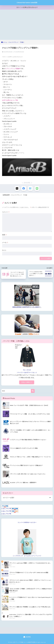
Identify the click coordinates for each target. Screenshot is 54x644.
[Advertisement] (27, 24)
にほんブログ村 (6, 508)
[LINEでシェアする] (37, 188)
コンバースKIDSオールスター (27, 522)
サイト (4, 250)
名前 (4, 235)
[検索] (33, 391)
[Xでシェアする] (17, 188)
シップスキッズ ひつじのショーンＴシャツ (27, 556)
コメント (6, 212)
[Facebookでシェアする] (24, 188)
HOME (27, 637)
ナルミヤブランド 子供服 (19, 195)
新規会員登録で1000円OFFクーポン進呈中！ (27, 307)
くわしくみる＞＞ (27, 382)
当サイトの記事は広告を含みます (27, 7)
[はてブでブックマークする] (30, 188)
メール (5, 242)
